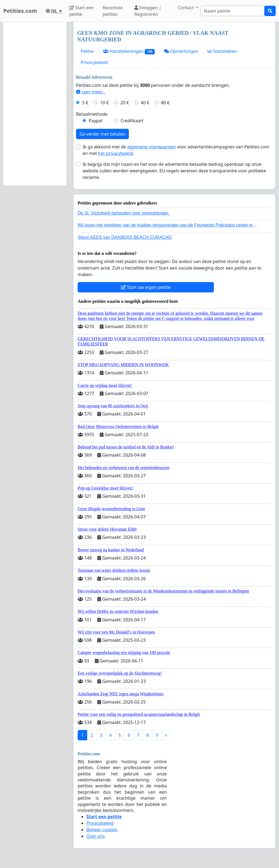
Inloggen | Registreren (148, 11)
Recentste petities (113, 11)
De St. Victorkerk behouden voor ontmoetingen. (124, 213)
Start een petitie (81, 11)
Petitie (87, 51)
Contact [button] (186, 8)
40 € (145, 103)
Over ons (96, 836)
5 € (85, 103)
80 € (165, 103)
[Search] (232, 11)
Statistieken (222, 51)
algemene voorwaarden (152, 147)
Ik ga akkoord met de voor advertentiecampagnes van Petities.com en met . (176, 150)
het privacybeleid (116, 153)
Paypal (96, 121)
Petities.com (20, 11)
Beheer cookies (102, 830)
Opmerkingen (181, 51)
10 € (104, 103)
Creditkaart (132, 121)
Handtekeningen (129, 51)
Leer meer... (91, 92)
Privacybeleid (94, 62)
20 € (125, 103)
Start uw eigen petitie (146, 287)
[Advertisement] (35, 104)
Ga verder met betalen (102, 134)
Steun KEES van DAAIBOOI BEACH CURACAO (125, 237)
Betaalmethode (92, 114)
